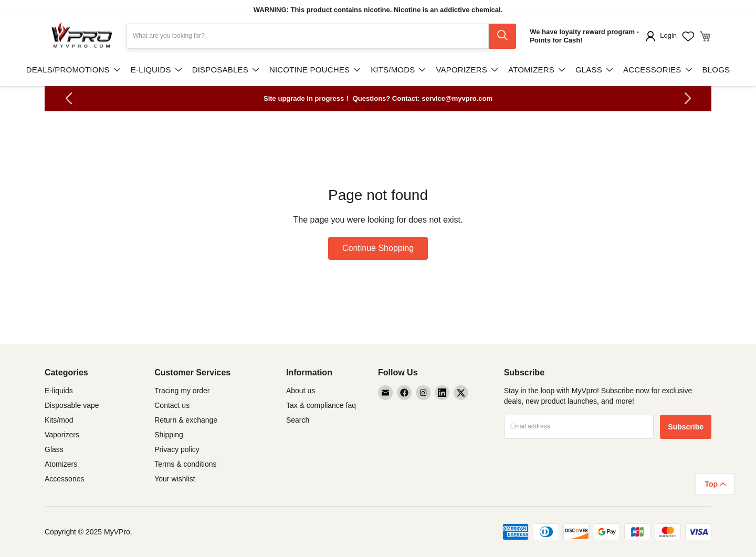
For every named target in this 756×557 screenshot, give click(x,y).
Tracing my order (182, 391)
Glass (54, 449)
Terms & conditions (185, 464)
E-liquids (59, 391)
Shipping (169, 435)
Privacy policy (177, 449)
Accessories (64, 479)
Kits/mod (59, 420)
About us (301, 391)
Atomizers (61, 464)
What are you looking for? (169, 36)
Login (668, 35)
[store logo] (81, 36)
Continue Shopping (378, 248)
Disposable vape (72, 405)
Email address (530, 426)
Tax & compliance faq (321, 405)
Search (298, 420)
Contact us (172, 405)
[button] (69, 99)
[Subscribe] (686, 427)
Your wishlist (175, 479)
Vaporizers (62, 435)
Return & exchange (186, 420)
